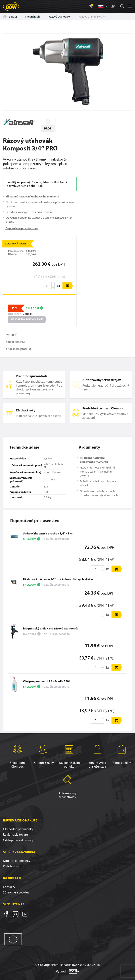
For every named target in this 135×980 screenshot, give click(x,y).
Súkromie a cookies (16, 892)
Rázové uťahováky (59, 17)
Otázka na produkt (19, 349)
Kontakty (9, 887)
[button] (103, 6)
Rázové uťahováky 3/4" (93, 17)
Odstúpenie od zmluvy (18, 840)
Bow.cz (10, 17)
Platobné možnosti (16, 866)
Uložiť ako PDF (16, 342)
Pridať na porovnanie (27, 319)
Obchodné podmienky (18, 829)
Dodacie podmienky (17, 861)
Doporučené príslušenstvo (21, 228)
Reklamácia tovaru (15, 834)
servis (86, 389)
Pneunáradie (33, 17)
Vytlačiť (11, 335)
